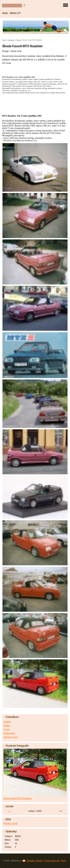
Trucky (7, 729)
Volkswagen (9, 733)
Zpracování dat (52, 861)
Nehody (7, 722)
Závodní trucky (11, 737)
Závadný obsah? (35, 861)
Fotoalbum (11, 40)
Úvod (4, 40)
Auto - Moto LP (11, 13)
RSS (63, 861)
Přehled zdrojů (11, 824)
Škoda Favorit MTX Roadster (18, 798)
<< (9, 811)
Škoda (19, 40)
